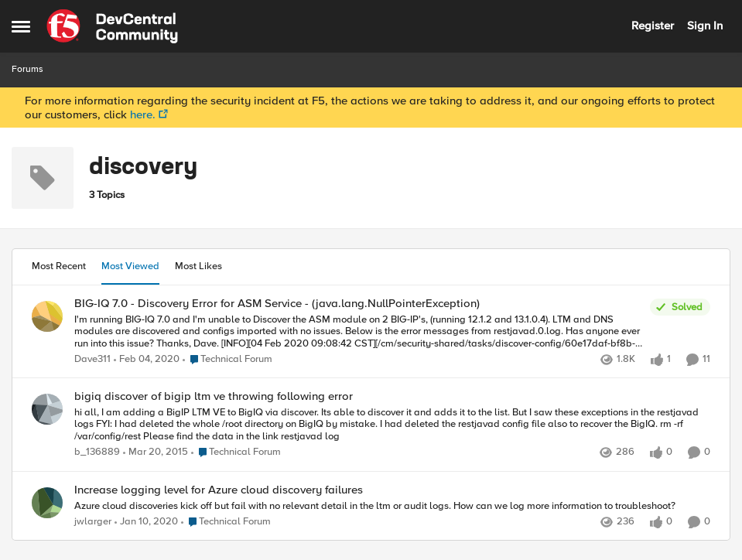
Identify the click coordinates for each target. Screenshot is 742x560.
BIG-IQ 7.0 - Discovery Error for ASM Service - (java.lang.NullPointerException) (277, 304)
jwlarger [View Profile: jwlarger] (93, 522)
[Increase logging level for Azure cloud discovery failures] (392, 506)
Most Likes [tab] (198, 266)
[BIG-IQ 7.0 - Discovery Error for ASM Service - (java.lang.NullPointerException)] (358, 331)
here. (143, 114)
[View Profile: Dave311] (47, 316)
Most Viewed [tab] (130, 266)
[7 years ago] (147, 360)
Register (653, 26)
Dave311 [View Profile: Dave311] (92, 359)
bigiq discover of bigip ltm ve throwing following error (214, 396)
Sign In (705, 26)
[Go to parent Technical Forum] (227, 360)
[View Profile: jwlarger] (47, 503)
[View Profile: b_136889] (47, 409)
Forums (27, 69)
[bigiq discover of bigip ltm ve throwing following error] (392, 425)
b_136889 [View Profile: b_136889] (97, 453)
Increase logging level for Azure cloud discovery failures (219, 490)
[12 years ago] (156, 453)
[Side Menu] (21, 26)
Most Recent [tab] (59, 266)
